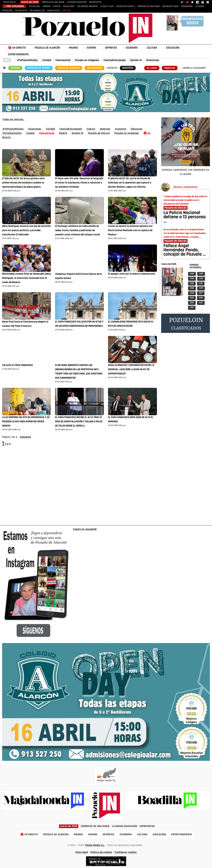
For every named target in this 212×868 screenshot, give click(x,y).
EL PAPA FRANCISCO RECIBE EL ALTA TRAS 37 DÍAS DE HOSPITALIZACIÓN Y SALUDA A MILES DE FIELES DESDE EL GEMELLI (79, 422)
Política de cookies (101, 852)
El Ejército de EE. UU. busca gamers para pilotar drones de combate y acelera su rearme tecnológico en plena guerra (23, 183)
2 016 (192, 298)
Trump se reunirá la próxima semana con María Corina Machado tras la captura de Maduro (130, 231)
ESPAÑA (91, 48)
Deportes (105, 129)
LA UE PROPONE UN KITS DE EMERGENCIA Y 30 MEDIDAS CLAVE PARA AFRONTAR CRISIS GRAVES (26, 422)
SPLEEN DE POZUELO (126, 6)
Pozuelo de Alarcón (99, 133)
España (30, 133)
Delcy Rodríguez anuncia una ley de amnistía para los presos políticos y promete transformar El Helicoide (26, 231)
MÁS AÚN (66, 11)
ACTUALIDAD (34, 6)
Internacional (63, 60)
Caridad (47, 60)
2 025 (201, 274)
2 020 (192, 288)
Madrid (63, 133)
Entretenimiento (12, 133)
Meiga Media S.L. (95, 845)
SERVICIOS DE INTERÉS (39, 68)
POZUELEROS (69, 6)
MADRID (73, 48)
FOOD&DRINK (187, 6)
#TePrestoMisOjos (27, 60)
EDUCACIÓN (173, 48)
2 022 (192, 283)
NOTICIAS (15, 68)
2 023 (201, 279)
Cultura (91, 129)
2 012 (192, 308)
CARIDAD (47, 6)
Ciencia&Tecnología (115, 60)
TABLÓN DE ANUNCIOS (69, 68)
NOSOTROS (128, 68)
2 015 (201, 298)
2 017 (201, 293)
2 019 (201, 288)
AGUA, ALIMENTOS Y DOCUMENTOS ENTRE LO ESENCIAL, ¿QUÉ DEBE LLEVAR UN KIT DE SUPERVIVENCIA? (131, 370)
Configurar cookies (126, 852)
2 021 (201, 283)
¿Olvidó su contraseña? (194, 68)
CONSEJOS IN (53, 11)
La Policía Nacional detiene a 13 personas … (185, 217)
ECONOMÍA (132, 48)
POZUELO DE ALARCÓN (47, 48)
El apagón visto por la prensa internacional (132, 274)
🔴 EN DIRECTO (17, 48)
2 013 (201, 303)
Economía (121, 129)
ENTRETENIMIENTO (18, 55)
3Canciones (153, 60)
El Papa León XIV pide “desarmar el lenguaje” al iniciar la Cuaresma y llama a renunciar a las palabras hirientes (79, 183)
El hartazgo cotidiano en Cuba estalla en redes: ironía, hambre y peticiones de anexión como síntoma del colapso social (78, 231)
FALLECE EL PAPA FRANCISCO (17, 365)
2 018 (192, 293)
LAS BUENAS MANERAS (87, 6)
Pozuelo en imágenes (87, 60)
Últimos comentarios (185, 187)
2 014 (192, 303)
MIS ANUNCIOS (94, 68)
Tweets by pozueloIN (85, 529)
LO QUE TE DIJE (107, 6)
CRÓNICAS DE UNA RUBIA (53, 2)
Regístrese (170, 68)
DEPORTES (111, 48)
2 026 (192, 274)
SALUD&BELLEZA (37, 11)
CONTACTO (112, 68)
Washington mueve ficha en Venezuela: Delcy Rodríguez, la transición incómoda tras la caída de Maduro (26, 278)
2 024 (192, 279)
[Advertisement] (185, 429)
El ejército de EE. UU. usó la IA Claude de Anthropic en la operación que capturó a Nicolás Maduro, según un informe (130, 183)
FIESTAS (57, 6)
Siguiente (25, 437)
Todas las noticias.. (13, 120)
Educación (137, 129)
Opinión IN (136, 60)
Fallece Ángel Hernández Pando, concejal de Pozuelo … (185, 250)
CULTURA (152, 48)
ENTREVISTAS (95, 2)
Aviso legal (82, 852)
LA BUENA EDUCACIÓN (77, 2)
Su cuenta (152, 68)
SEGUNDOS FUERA (170, 6)
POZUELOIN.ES (9, 2)
